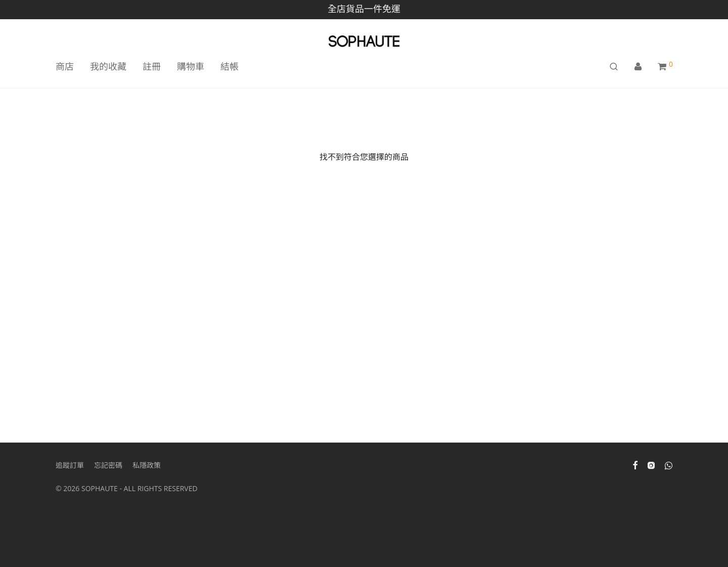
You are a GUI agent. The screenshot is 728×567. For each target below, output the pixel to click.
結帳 (230, 66)
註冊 (152, 66)
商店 (65, 66)
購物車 (191, 66)
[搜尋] (614, 67)
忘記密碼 (108, 465)
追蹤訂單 (70, 465)
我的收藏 (108, 66)
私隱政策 (147, 465)
